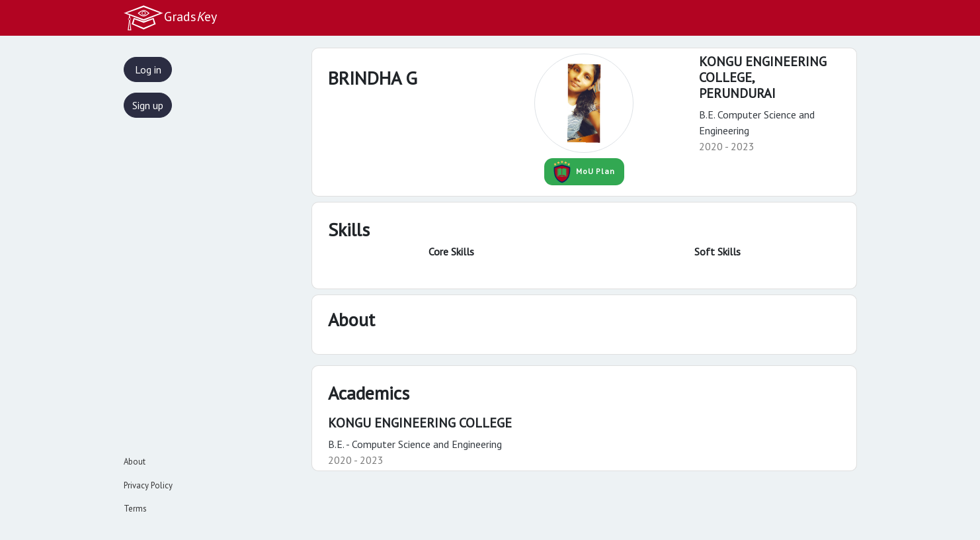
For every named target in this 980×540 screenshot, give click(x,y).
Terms (135, 509)
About (135, 462)
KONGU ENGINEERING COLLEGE (420, 423)
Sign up (148, 105)
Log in (148, 69)
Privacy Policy (148, 485)
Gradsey (170, 18)
